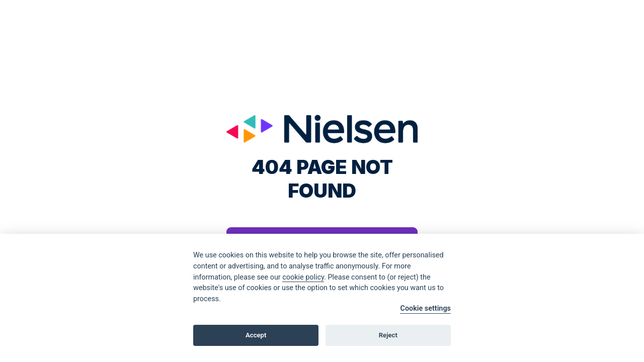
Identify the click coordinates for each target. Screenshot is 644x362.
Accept (256, 335)
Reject (388, 335)
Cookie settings (425, 308)
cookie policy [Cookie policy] (303, 277)
